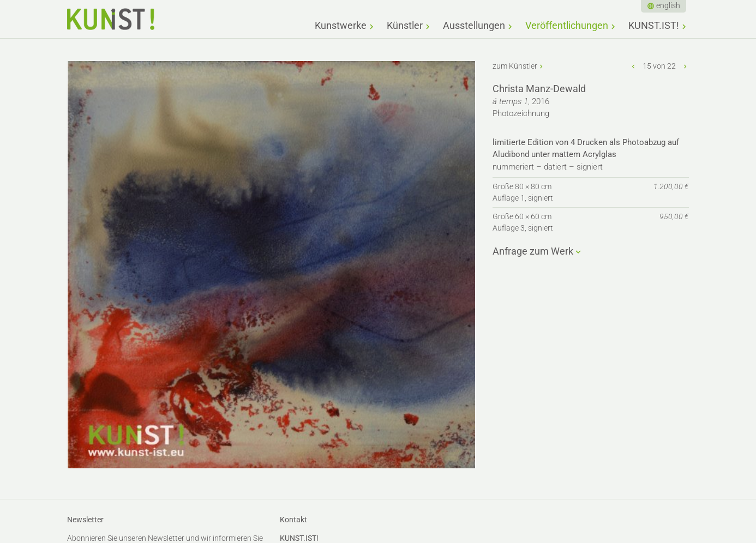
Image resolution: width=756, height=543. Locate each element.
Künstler (405, 25)
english (668, 5)
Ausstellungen (474, 25)
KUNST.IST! (654, 25)
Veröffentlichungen (567, 25)
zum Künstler (515, 66)
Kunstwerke (341, 25)
